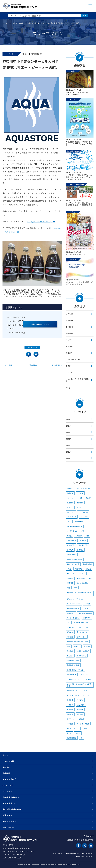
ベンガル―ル (72, 517)
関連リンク (7, 815)
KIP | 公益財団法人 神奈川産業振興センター (21, 6)
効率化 (85, 728)
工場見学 (79, 536)
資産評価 (80, 710)
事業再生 (83, 540)
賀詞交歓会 (79, 569)
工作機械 (88, 679)
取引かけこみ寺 (82, 632)
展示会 (89, 569)
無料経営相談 (88, 564)
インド (79, 507)
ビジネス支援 (8, 761)
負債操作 (70, 710)
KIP (81, 738)
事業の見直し (82, 656)
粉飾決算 (70, 700)
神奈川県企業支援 (73, 608)
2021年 (69, 452)
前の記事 (7, 365)
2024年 (69, 432)
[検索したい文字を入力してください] (44, 16)
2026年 (69, 419)
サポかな (69, 372)
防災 (87, 627)
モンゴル (85, 691)
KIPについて (8, 785)
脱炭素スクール (72, 691)
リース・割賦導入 (73, 618)
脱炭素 (69, 488)
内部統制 (70, 714)
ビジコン (70, 632)
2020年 (69, 458)
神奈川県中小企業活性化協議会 (78, 641)
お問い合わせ (8, 827)
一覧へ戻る (32, 365)
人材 (87, 536)
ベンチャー (70, 340)
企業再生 (69, 353)
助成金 (78, 733)
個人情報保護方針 (73, 853)
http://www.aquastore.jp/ (40, 221)
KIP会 (68, 388)
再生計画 (77, 646)
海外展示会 (79, 521)
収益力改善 (71, 545)
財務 (80, 498)
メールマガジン (9, 821)
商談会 (69, 536)
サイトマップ (59, 853)
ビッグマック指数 (83, 724)
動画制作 (82, 719)
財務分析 (70, 705)
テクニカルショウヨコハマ (76, 573)
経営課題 (87, 646)
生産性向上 (71, 613)
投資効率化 (87, 618)
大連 (69, 588)
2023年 (69, 439)
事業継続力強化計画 (81, 623)
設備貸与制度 (72, 738)
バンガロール (83, 512)
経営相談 (69, 314)
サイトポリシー (88, 853)
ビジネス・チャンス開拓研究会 (77, 380)
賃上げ (69, 733)
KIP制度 (87, 604)
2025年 (69, 426)
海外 (90, 578)
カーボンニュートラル (83, 488)
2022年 (69, 445)
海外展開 (70, 724)
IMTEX (69, 521)
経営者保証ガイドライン (75, 670)
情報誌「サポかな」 (11, 797)
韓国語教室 (81, 578)
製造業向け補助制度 (85, 613)
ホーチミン (71, 512)
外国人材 (70, 493)
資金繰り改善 (83, 545)
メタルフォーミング (74, 679)
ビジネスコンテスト (74, 604)
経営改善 (70, 550)
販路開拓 (69, 320)
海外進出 (69, 327)
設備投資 (69, 333)
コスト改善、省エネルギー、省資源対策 (79, 685)
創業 (83, 531)
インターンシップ (73, 695)
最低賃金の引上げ (73, 728)
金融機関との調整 (73, 660)
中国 (76, 588)
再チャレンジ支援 (73, 564)
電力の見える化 (82, 583)
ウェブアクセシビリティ (85, 856)
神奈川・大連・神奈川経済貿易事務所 (79, 593)
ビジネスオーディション (75, 599)
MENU (90, 6)
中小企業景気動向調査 (12, 809)
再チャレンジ (82, 637)
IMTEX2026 (84, 675)
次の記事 (57, 365)
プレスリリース (9, 803)
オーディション (72, 531)
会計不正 (80, 714)
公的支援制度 (72, 555)
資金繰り (89, 498)
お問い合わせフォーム (40, 324)
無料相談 (70, 651)
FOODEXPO (84, 517)
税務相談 (80, 503)
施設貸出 (6, 767)
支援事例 (6, 773)
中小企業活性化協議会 (75, 559)
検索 (84, 16)
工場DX (86, 608)
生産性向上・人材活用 (74, 360)
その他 (68, 366)
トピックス (7, 791)
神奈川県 (80, 550)
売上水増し (81, 705)
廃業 (69, 646)
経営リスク (71, 719)
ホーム (5, 755)
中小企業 (86, 695)
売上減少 (70, 656)
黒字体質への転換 (73, 665)
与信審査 (80, 700)
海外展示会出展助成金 (75, 526)
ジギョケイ (71, 627)
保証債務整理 (72, 675)
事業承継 (69, 346)
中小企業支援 (72, 540)
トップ (5, 23)
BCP (69, 623)
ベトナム (70, 507)
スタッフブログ (18, 23)
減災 (80, 627)
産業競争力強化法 (83, 651)
